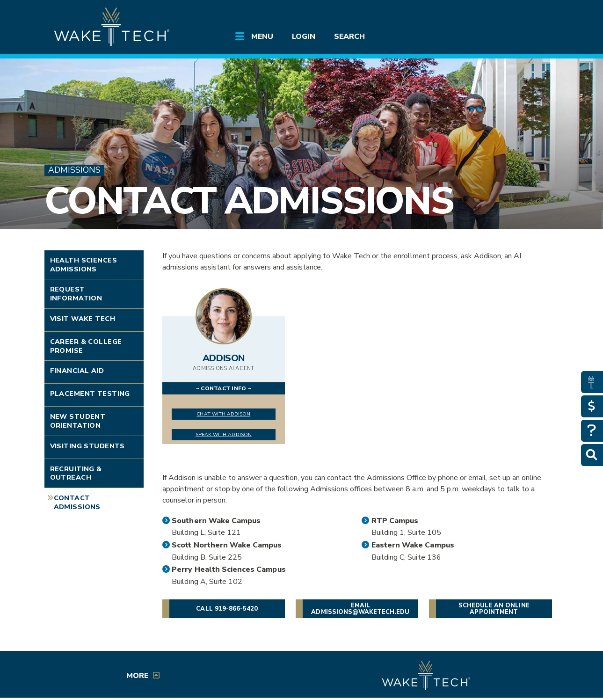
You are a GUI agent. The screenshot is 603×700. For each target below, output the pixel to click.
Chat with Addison (223, 414)
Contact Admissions (249, 201)
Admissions (74, 170)
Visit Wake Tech (83, 319)
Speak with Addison (224, 434)
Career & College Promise (86, 346)
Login (304, 36)
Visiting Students (87, 446)
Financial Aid (77, 371)
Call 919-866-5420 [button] (227, 609)
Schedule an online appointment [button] (494, 609)
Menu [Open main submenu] (262, 36)
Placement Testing (90, 394)
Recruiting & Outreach (76, 473)
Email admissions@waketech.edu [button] (360, 609)
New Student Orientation (78, 421)
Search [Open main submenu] (349, 36)
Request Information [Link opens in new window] (76, 294)
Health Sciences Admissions (84, 265)
